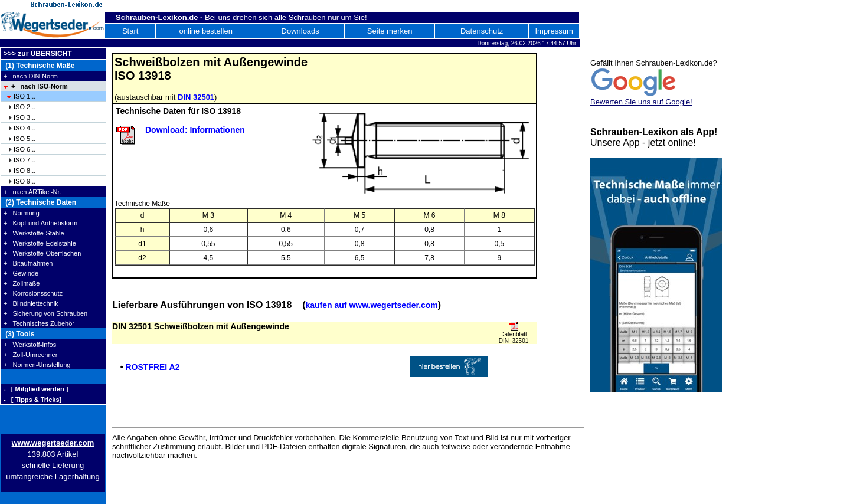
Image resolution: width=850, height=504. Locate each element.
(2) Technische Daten (40, 202)
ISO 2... (24, 107)
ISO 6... (24, 149)
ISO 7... (24, 160)
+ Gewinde (21, 273)
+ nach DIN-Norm (31, 76)
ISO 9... (24, 181)
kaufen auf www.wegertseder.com (371, 305)
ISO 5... (24, 139)
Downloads (300, 31)
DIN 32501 (196, 97)
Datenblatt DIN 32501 (514, 338)
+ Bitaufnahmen (28, 263)
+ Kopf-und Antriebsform (40, 223)
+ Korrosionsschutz (33, 293)
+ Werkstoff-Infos (30, 345)
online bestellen (206, 31)
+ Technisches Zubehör (39, 323)
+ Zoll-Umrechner (30, 355)
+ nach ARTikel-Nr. (32, 192)
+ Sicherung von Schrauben (45, 313)
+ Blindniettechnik (31, 303)
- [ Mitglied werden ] (36, 389)
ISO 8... (24, 171)
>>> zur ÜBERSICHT (38, 54)
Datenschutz (482, 31)
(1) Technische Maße (39, 66)
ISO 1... (24, 96)
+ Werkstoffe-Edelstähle (40, 243)
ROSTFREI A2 (152, 367)
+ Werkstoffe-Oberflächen (42, 253)
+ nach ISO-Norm (40, 86)
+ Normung (22, 213)
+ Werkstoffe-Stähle (34, 233)
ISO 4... (24, 128)
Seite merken (390, 31)
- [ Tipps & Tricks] (32, 400)
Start (130, 31)
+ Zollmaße (22, 283)
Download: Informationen (195, 130)
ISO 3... (24, 117)
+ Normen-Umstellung (37, 365)
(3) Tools (19, 334)
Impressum (554, 31)
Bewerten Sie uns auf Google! (641, 102)
